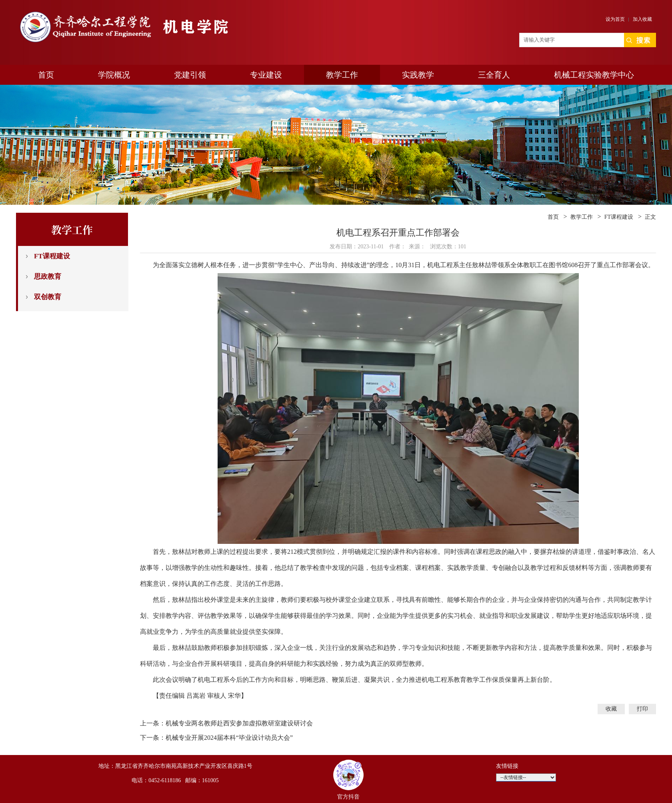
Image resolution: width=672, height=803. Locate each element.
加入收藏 (642, 19)
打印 (642, 709)
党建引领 (190, 75)
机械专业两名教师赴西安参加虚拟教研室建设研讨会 (239, 723)
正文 (650, 217)
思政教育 (48, 277)
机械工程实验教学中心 (594, 75)
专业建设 (266, 75)
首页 (46, 75)
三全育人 (494, 75)
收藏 (611, 709)
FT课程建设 (52, 256)
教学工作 (342, 75)
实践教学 (418, 75)
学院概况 (114, 75)
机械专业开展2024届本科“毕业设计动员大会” (229, 738)
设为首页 (615, 19)
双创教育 (48, 297)
